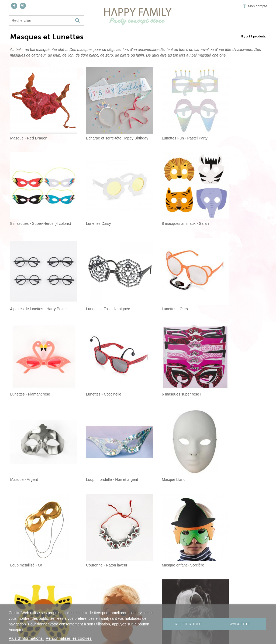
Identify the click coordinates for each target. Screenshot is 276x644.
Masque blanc (154, 358)
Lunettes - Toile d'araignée (231, 205)
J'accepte (241, 624)
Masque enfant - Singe (228, 434)
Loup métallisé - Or (225, 358)
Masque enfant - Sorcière (97, 434)
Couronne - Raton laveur (30, 434)
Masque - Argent (23, 358)
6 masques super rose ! (229, 281)
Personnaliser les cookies (68, 638)
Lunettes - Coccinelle (160, 281)
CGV (184, 604)
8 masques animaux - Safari (99, 205)
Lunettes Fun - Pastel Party (165, 129)
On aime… (141, 604)
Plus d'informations (26, 638)
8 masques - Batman (93, 510)
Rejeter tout (188, 624)
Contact (115, 604)
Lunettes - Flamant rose (96, 281)
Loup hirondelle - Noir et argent (102, 358)
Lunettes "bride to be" (227, 510)
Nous (93, 604)
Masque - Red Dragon (27, 129)
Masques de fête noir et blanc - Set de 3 (38, 510)
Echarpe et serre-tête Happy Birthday (105, 129)
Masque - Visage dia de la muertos (171, 510)
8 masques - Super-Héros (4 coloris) (238, 129)
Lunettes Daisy (21, 205)
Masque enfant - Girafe (162, 434)
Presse (166, 604)
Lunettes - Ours (22, 281)
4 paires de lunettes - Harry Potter (171, 205)
